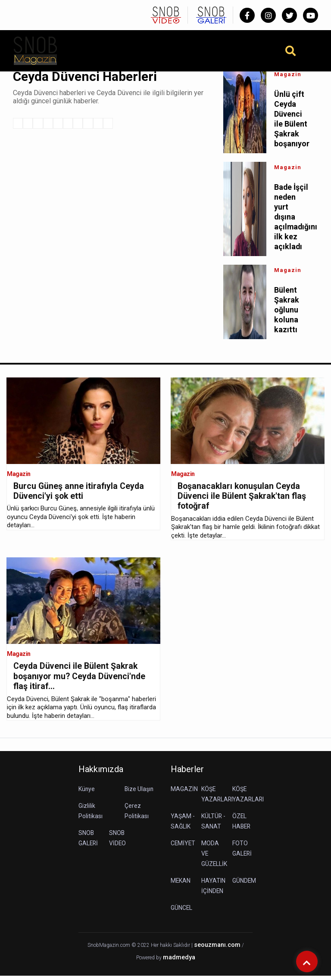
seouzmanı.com (217, 950)
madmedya (179, 962)
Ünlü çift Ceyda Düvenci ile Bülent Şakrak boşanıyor (292, 120)
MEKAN (181, 885)
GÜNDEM (244, 885)
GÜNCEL (182, 912)
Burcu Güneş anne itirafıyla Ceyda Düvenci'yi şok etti (80, 495)
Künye (87, 794)
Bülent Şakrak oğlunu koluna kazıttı (287, 313)
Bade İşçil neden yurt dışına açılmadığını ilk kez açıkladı (292, 218)
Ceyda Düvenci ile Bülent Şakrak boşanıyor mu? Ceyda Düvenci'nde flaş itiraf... (81, 680)
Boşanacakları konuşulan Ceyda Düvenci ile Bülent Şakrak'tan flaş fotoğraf (243, 500)
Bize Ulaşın (139, 794)
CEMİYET (183, 848)
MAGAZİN (184, 794)
